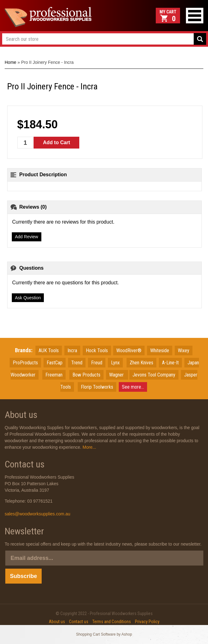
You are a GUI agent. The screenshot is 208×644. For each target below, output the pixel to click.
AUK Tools (49, 350)
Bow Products (86, 375)
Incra (72, 350)
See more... (133, 387)
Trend (77, 363)
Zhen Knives (141, 363)
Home (10, 62)
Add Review (27, 237)
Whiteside (160, 350)
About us (57, 622)
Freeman (54, 375)
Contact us (79, 622)
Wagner (117, 375)
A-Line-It (170, 363)
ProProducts (25, 363)
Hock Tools (97, 350)
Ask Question (28, 298)
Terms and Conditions (112, 622)
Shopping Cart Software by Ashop (104, 634)
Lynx (115, 363)
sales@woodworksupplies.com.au (37, 514)
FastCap (55, 363)
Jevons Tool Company (154, 375)
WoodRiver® (129, 350)
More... (89, 447)
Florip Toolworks (97, 387)
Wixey (184, 350)
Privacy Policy (147, 622)
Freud (97, 363)
